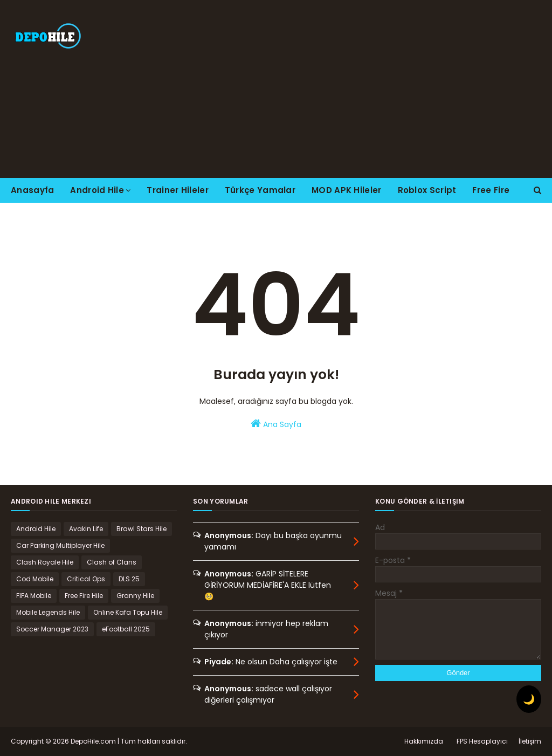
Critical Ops (86, 579)
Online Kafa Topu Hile (128, 612)
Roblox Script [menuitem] (427, 190)
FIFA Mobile (34, 596)
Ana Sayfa (276, 424)
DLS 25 (129, 579)
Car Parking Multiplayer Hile (60, 545)
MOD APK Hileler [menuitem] (347, 190)
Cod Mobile (35, 579)
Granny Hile (135, 596)
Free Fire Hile (84, 596)
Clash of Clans (112, 562)
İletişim (530, 741)
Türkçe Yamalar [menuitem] (260, 190)
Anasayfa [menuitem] (32, 190)
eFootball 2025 (126, 629)
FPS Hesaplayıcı (482, 741)
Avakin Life (86, 529)
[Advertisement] (356, 89)
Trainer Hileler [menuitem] (178, 190)
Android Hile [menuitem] (97, 190)
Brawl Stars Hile (142, 529)
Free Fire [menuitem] (491, 190)
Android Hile (36, 529)
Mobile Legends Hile (48, 612)
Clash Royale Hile (45, 562)
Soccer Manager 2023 (52, 629)
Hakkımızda (424, 741)
